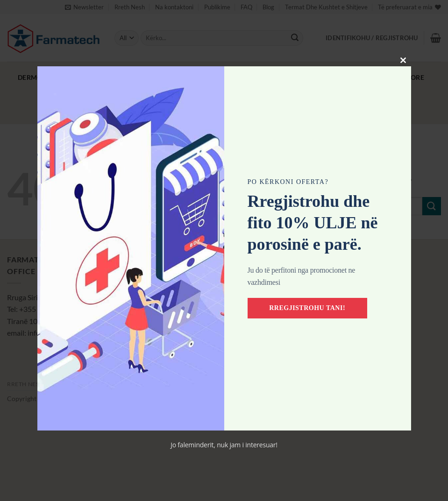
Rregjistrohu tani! (308, 308)
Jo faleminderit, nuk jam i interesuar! (224, 445)
